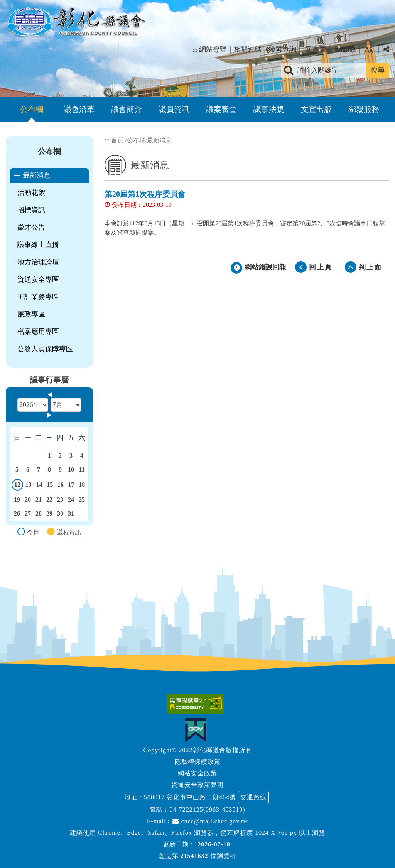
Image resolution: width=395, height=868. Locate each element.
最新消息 (37, 175)
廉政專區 (31, 314)
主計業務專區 (38, 297)
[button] (197, 662)
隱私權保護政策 (198, 762)
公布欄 (32, 109)
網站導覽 (213, 49)
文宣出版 (316, 109)
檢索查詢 (282, 49)
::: (195, 50)
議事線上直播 (38, 245)
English (345, 49)
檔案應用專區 (38, 332)
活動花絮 (31, 193)
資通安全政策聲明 (197, 785)
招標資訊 (31, 210)
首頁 (117, 140)
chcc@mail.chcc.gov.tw (210, 821)
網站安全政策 (197, 773)
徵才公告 (31, 227)
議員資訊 (174, 109)
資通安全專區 (38, 279)
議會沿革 (79, 109)
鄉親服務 (364, 109)
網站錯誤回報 (265, 267)
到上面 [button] (370, 267)
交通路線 (253, 797)
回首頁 (316, 49)
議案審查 (221, 109)
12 (18, 486)
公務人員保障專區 (45, 349)
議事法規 (269, 109)
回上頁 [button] (321, 267)
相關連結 (248, 49)
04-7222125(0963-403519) (207, 810)
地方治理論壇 (38, 262)
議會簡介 (127, 109)
